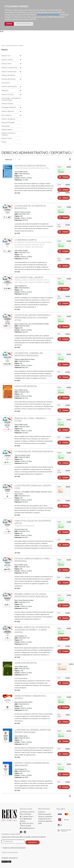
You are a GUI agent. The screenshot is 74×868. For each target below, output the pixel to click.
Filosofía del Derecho (9, 79)
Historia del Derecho (8, 75)
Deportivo (21, 46)
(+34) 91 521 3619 (26, 823)
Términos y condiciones (45, 817)
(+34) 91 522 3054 (25, 826)
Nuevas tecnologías (8, 123)
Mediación (5, 91)
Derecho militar (7, 138)
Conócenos (42, 812)
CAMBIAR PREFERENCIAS (24, 24)
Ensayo (4, 142)
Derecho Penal (6, 64)
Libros (3, 46)
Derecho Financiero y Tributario (9, 134)
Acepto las (14, 848)
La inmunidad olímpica (26, 240)
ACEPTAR (9, 24)
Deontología (6, 126)
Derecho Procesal (7, 94)
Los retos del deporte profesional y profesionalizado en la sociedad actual (33, 318)
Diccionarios (6, 83)
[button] (21, 56)
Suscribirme (33, 842)
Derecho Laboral (7, 60)
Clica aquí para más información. (48, 15)
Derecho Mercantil (8, 111)
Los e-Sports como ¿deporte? (29, 278)
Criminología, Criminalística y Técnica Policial (11, 99)
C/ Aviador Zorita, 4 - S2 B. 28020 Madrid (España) (27, 819)
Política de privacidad (45, 814)
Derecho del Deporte (8, 119)
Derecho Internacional (9, 72)
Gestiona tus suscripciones (10, 852)
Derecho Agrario (7, 130)
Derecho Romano (7, 104)
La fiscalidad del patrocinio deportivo (34, 452)
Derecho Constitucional (9, 68)
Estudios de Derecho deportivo (30, 166)
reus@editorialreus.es (27, 828)
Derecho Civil (6, 56)
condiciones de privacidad (18, 848)
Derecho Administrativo (12, 46)
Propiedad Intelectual (9, 107)
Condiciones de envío (45, 819)
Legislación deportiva (26, 386)
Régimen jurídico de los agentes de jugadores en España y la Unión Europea (32, 630)
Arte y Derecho (7, 115)
